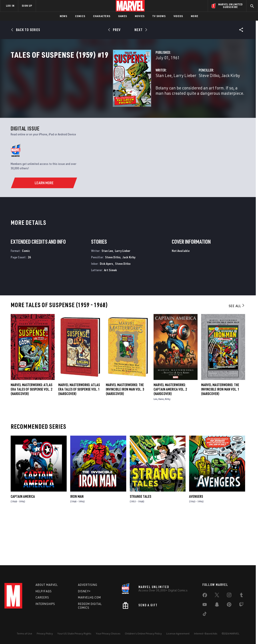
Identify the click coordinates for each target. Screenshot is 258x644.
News (63, 16)
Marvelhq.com (89, 597)
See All (237, 351)
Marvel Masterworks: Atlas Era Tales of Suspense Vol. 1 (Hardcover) (79, 435)
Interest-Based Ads (206, 633)
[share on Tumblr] (241, 596)
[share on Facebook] (205, 596)
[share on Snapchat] (217, 605)
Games (123, 16)
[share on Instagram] (229, 596)
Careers (42, 597)
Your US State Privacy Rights (74, 633)
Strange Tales (140, 542)
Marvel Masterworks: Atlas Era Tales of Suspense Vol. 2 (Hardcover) (31, 435)
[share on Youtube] (205, 605)
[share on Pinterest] (229, 605)
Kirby (168, 444)
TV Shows (159, 16)
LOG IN (10, 6)
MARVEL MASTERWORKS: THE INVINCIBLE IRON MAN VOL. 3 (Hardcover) (125, 435)
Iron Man (77, 542)
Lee (155, 444)
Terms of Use (24, 633)
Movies (140, 16)
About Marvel (47, 585)
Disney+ (84, 591)
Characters (102, 16)
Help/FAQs (44, 591)
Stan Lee (92, 95)
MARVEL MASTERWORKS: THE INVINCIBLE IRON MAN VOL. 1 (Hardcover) (220, 435)
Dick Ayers (106, 309)
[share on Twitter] (217, 596)
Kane (161, 444)
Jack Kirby (195, 95)
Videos (178, 16)
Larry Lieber (113, 95)
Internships (45, 604)
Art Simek (110, 315)
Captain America (23, 542)
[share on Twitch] (241, 605)
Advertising (88, 585)
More (195, 16)
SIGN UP (27, 6)
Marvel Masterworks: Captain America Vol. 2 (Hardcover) (170, 435)
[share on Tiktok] (205, 615)
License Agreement (178, 633)
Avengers (196, 542)
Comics (80, 16)
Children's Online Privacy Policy (143, 633)
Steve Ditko (173, 95)
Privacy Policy (45, 633)
